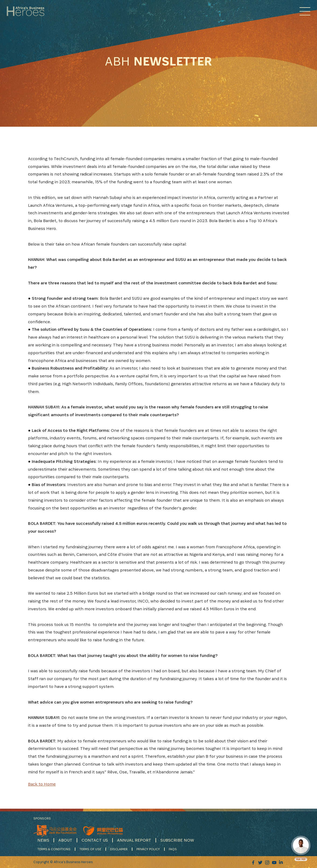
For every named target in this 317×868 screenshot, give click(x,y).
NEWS (43, 840)
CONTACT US (95, 840)
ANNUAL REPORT (134, 840)
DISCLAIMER (119, 849)
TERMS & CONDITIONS (54, 849)
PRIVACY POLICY (148, 849)
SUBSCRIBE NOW (177, 840)
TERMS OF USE (90, 849)
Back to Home (42, 784)
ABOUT (65, 840)
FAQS (173, 849)
